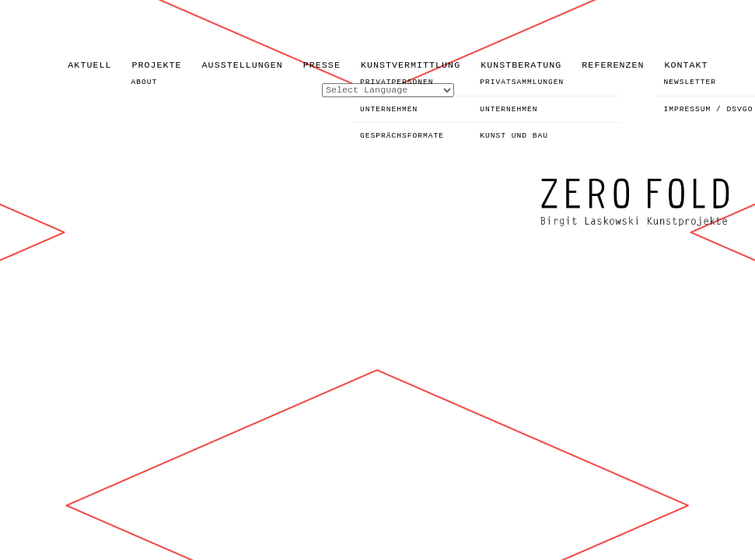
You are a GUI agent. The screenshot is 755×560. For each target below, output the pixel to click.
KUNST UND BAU (514, 136)
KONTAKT (687, 65)
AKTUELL (89, 65)
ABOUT (144, 82)
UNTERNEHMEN (389, 109)
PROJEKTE (156, 65)
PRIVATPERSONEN (397, 82)
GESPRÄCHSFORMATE (402, 136)
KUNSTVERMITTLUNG (411, 65)
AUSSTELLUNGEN (243, 65)
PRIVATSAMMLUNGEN (522, 82)
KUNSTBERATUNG (521, 65)
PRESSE (322, 65)
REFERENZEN (613, 65)
